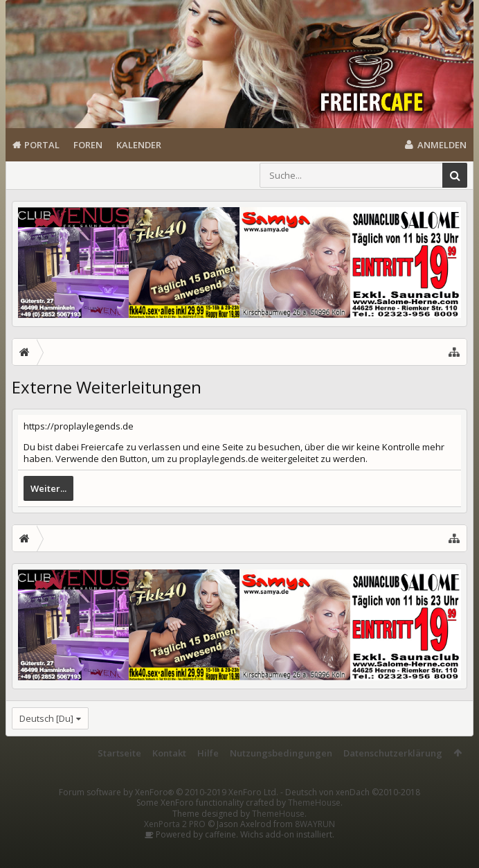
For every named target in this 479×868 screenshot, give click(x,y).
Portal (42, 145)
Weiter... (48, 488)
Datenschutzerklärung (393, 753)
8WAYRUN (315, 824)
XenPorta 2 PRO (175, 824)
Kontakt (169, 753)
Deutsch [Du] (46, 718)
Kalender (139, 145)
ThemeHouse (314, 803)
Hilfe (208, 753)
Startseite (119, 753)
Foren (88, 145)
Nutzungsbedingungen (281, 753)
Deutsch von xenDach (353, 792)
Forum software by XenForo (169, 792)
